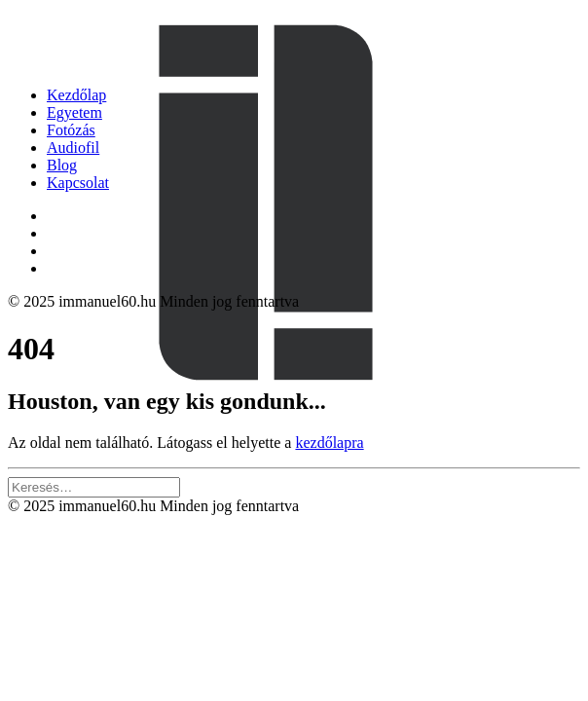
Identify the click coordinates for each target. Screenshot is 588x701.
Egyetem (74, 112)
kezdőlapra (329, 443)
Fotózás (71, 130)
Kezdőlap (76, 95)
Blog (62, 165)
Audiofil (73, 148)
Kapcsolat (78, 183)
